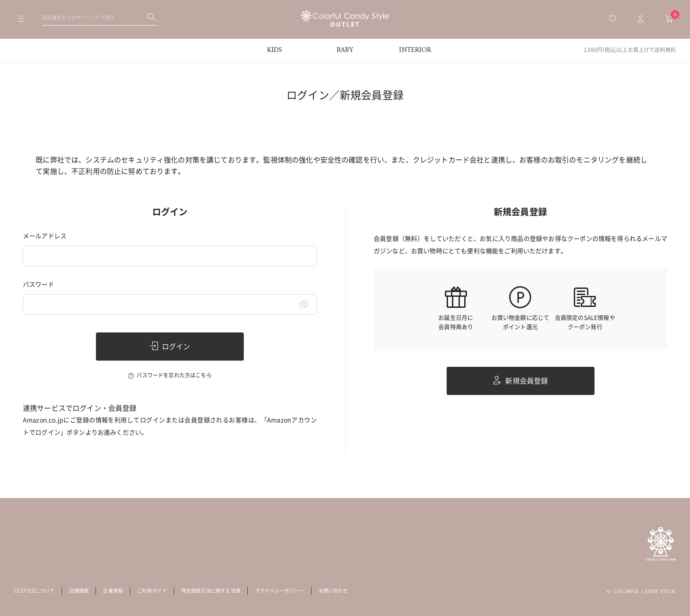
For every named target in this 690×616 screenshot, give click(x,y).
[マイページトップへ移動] (641, 19)
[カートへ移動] (669, 19)
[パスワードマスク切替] (304, 304)
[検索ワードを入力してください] (99, 17)
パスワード (39, 284)
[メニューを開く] (21, 19)
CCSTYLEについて (34, 591)
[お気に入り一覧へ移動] (613, 19)
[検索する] (152, 17)
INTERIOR (415, 50)
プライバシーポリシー (279, 591)
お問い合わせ (333, 591)
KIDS (275, 50)
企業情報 (113, 591)
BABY (345, 50)
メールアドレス (45, 236)
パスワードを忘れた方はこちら (174, 375)
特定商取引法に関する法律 (211, 591)
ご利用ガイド (152, 591)
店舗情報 (79, 591)
